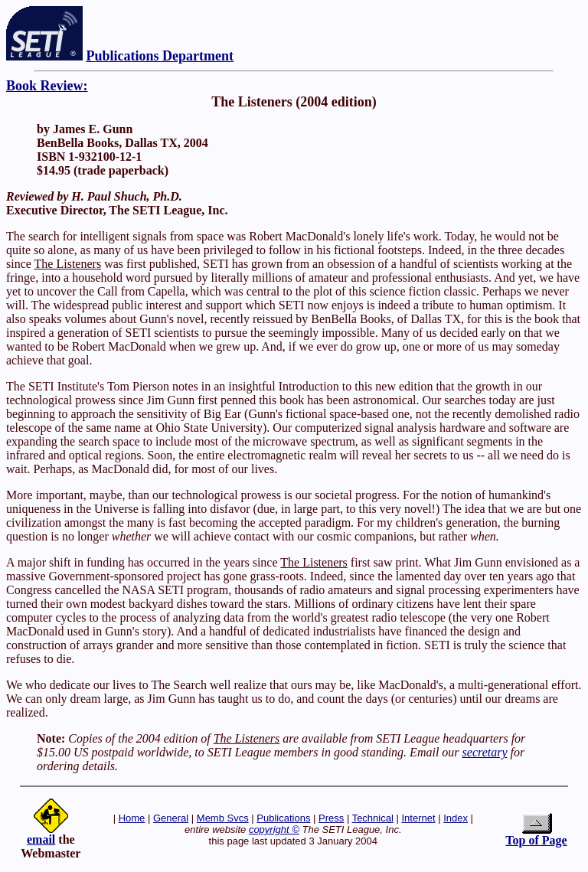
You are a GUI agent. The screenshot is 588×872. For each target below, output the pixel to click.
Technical (373, 818)
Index (456, 818)
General (171, 818)
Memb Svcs (223, 818)
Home (132, 818)
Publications (283, 818)
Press (331, 818)
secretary (485, 752)
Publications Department (160, 56)
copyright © (274, 830)
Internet (418, 818)
